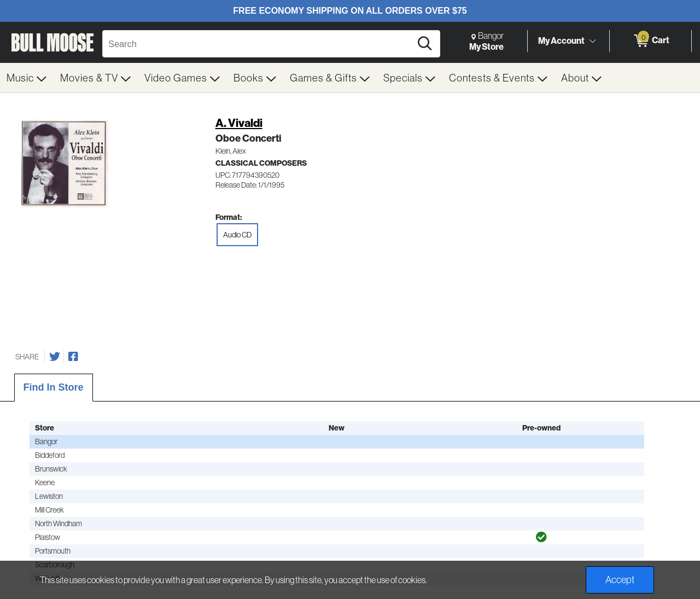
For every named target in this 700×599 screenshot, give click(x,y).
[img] (541, 537)
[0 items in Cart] (651, 41)
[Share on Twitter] (55, 357)
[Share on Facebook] (73, 357)
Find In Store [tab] (54, 387)
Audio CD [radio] (237, 235)
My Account (561, 40)
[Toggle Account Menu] (592, 41)
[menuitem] (27, 78)
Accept (620, 580)
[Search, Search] (258, 44)
